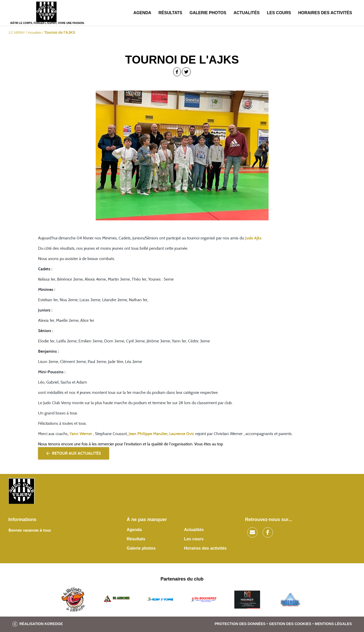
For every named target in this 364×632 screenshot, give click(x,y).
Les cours (279, 13)
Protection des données (240, 624)
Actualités (247, 13)
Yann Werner (81, 434)
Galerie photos (208, 13)
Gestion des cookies (290, 624)
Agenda (142, 13)
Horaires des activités (325, 13)
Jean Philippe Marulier (148, 434)
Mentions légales (333, 624)
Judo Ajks (253, 238)
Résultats (170, 13)
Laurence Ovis (182, 434)
